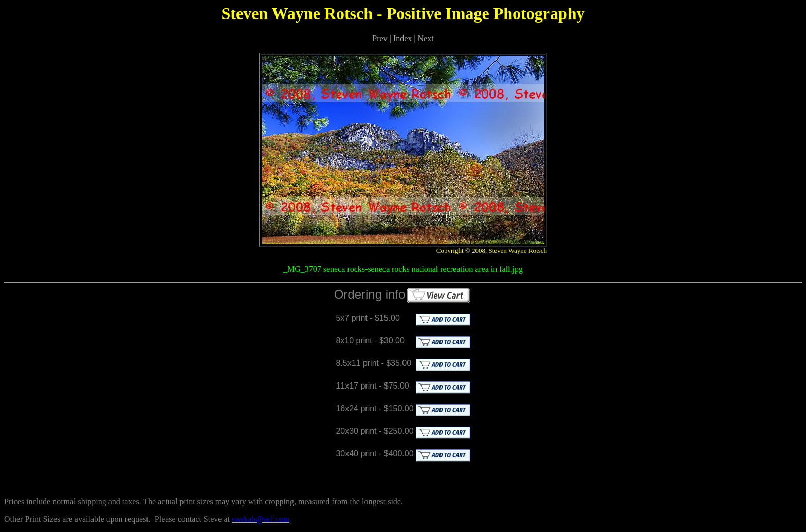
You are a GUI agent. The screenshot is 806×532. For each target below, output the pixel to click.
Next (426, 38)
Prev (380, 38)
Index (402, 38)
